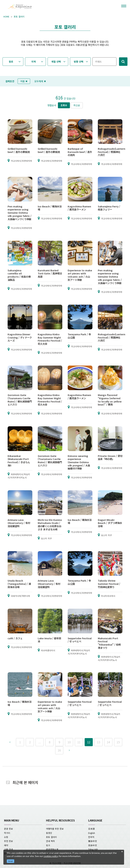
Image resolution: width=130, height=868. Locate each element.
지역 (34, 62)
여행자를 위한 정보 (55, 829)
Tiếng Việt (93, 849)
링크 (48, 845)
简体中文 (93, 845)
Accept (11, 861)
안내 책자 (50, 841)
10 (69, 742)
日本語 (91, 829)
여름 (24, 81)
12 (89, 742)
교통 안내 (8, 849)
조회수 (64, 105)
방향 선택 (79, 62)
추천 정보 (8, 841)
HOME (6, 17)
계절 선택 (56, 62)
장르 (11, 62)
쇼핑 (6, 837)
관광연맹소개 (52, 849)
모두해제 (40, 81)
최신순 (77, 105)
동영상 (49, 833)
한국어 (91, 837)
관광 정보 (8, 829)
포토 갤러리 (19, 17)
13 (99, 742)
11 (79, 742)
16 (59, 750)
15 (118, 742)
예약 (6, 845)
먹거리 (7, 833)
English (92, 833)
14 (108, 742)
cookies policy (51, 856)
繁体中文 (93, 841)
